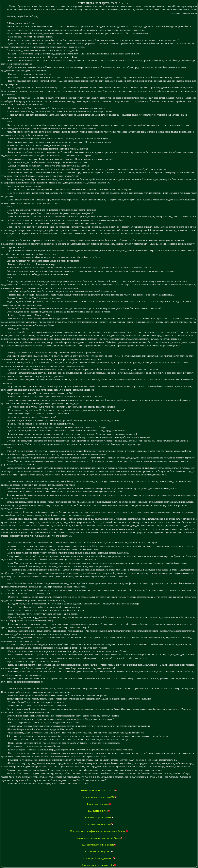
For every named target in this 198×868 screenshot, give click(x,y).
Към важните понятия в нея (99, 824)
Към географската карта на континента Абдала (99, 838)
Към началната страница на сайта (99, 865)
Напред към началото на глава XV (99, 797)
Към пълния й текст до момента (99, 858)
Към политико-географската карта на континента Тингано (99, 831)
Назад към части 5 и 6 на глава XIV (99, 790)
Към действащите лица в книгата (99, 845)
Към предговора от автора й (99, 818)
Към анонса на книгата (99, 804)
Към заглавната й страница (99, 852)
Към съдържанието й (99, 811)
